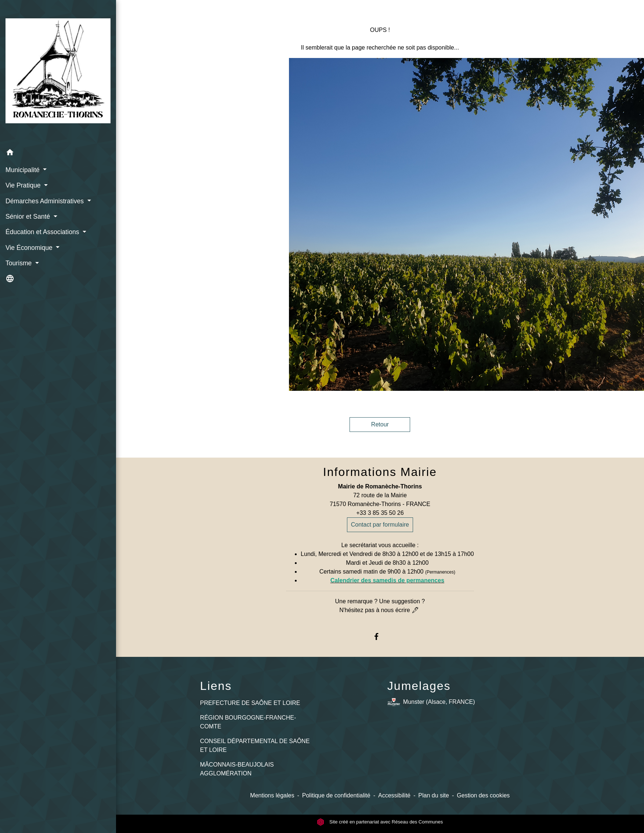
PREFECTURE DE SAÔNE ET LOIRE (250, 703)
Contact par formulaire (380, 525)
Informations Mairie (380, 472)
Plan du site (434, 795)
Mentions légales (272, 795)
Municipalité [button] (23, 170)
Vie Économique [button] (30, 248)
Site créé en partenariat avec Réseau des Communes (380, 822)
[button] (58, 154)
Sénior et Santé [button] (29, 217)
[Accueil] (58, 72)
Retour (380, 424)
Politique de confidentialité (336, 795)
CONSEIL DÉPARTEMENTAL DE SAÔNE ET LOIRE (255, 745)
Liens (216, 686)
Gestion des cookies (483, 795)
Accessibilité (394, 795)
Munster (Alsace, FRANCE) (431, 702)
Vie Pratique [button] (24, 185)
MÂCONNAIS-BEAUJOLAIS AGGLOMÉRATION (237, 769)
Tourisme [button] (19, 263)
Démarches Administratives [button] (46, 201)
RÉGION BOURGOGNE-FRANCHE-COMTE (248, 722)
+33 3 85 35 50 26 (380, 513)
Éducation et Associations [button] (43, 232)
